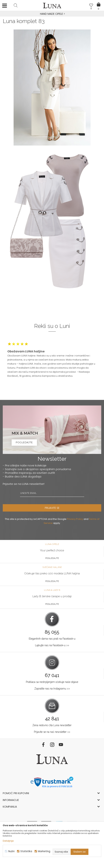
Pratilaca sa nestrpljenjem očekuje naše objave (52, 682)
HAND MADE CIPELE (52, 14)
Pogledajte (52, 558)
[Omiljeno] (91, 6)
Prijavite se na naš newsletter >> (52, 732)
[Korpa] (98, 2)
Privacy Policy (75, 519)
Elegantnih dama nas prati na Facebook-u (52, 639)
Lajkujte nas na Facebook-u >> (52, 645)
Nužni (11, 851)
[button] (16, 5)
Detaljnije (8, 841)
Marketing (44, 851)
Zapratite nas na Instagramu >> (52, 689)
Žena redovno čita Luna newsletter (52, 725)
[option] (52, 14)
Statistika (26, 851)
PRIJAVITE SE (52, 508)
